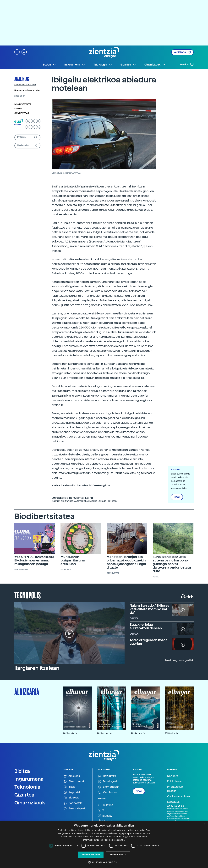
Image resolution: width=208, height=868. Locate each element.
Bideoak (71, 798)
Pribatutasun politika (175, 789)
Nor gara (173, 776)
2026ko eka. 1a (70, 733)
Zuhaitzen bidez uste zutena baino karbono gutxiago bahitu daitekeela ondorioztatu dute (172, 564)
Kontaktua (173, 802)
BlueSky (105, 816)
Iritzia (69, 787)
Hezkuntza (107, 776)
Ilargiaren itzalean (37, 668)
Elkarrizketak (74, 781)
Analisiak (22, 79)
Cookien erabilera (178, 796)
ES (33, 121)
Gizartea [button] (128, 65)
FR (38, 121)
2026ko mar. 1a (104, 733)
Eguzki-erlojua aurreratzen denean (146, 626)
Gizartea (24, 795)
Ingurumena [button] (75, 65)
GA (38, 127)
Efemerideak (109, 787)
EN (28, 127)
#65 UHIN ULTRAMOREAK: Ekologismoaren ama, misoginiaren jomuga (34, 560)
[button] (17, 52)
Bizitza (22, 771)
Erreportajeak (75, 809)
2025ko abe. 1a (138, 733)
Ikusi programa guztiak (179, 660)
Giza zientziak (22, 113)
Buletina (187, 64)
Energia (18, 109)
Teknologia (27, 787)
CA (33, 127)
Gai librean (107, 792)
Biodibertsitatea (23, 104)
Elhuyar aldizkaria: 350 (25, 85)
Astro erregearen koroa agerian (149, 642)
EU (28, 121)
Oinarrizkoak (30, 803)
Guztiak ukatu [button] (118, 855)
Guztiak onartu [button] (91, 855)
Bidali (177, 497)
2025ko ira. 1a (171, 733)
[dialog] (104, 844)
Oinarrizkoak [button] (155, 65)
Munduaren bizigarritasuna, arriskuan (73, 560)
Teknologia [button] (103, 65)
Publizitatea (174, 781)
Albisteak (72, 776)
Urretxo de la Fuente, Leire (27, 90)
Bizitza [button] (49, 65)
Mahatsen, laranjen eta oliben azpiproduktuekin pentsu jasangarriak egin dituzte (126, 562)
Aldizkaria (182, 52)
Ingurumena (29, 779)
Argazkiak (72, 792)
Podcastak (73, 803)
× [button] (204, 824)
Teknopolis (28, 595)
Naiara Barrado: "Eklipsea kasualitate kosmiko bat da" (150, 609)
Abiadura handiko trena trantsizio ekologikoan (83, 485)
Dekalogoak (108, 781)
